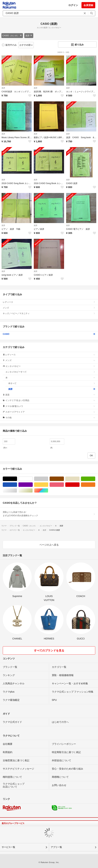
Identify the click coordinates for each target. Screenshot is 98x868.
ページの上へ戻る (49, 545)
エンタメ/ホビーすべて (50, 372)
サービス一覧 (8, 847)
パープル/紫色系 (33, 485)
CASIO (49, 334)
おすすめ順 (26, 45)
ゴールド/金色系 (33, 491)
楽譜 (29, 36)
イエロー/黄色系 (48, 485)
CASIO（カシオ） (12, 36)
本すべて (52, 383)
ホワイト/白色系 (33, 479)
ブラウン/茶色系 (64, 479)
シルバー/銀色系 (17, 491)
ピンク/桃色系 (64, 485)
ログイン (73, 5)
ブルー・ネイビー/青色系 (17, 485)
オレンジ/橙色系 (95, 485)
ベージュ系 (79, 479)
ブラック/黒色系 (17, 479)
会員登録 (88, 5)
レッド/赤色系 (79, 485)
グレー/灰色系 (48, 479)
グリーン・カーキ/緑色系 (95, 479)
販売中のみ (9, 45)
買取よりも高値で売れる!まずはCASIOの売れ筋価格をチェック (49, 514)
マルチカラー (48, 491)
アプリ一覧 (56, 847)
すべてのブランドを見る (49, 651)
